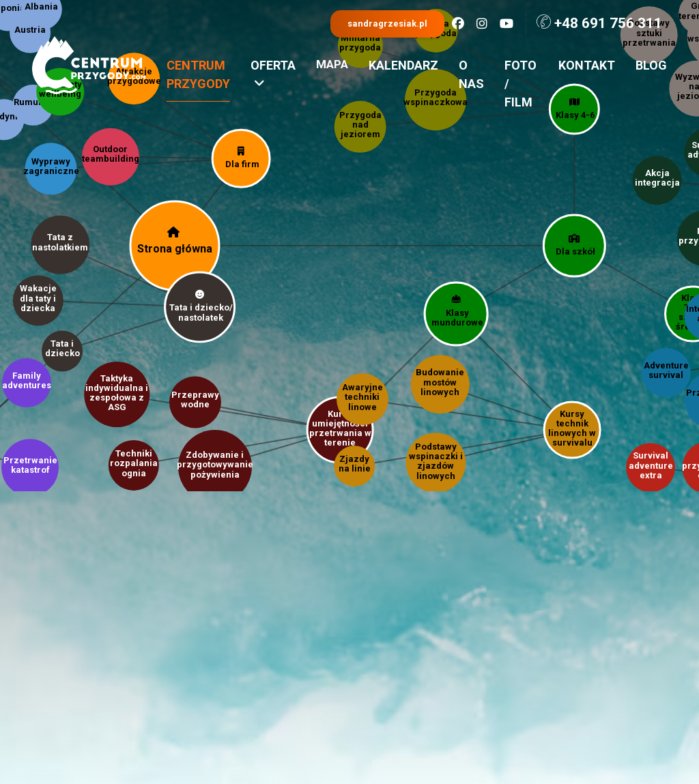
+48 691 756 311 (599, 23)
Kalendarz (403, 65)
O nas (471, 74)
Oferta (273, 74)
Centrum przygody (198, 74)
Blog (651, 65)
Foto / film (520, 84)
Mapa (332, 64)
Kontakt (587, 65)
